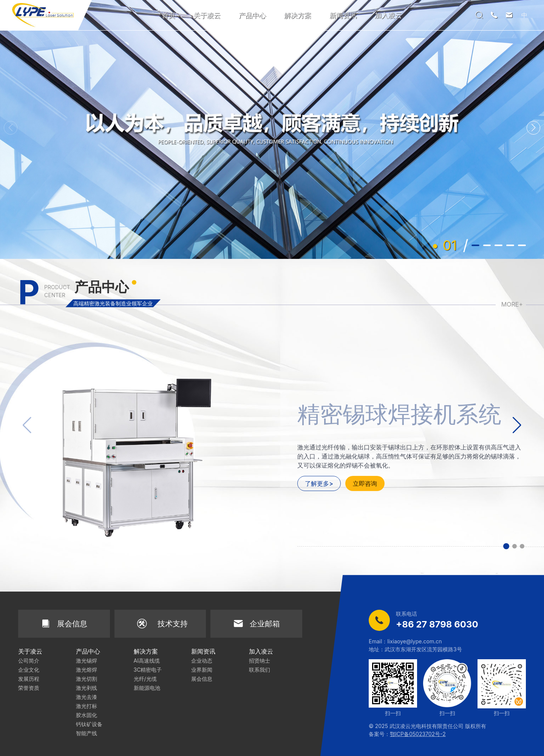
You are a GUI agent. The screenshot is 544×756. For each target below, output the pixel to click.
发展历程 (29, 679)
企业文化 (29, 670)
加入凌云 (388, 15)
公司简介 (29, 661)
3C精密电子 (148, 670)
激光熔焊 (87, 670)
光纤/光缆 (145, 679)
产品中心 (252, 15)
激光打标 (87, 706)
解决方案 (298, 15)
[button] (533, 128)
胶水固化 (87, 715)
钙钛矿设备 (89, 724)
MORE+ (512, 304)
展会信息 (202, 679)
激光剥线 (87, 688)
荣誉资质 (29, 688)
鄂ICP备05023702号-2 (418, 734)
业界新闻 (202, 670)
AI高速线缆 (147, 661)
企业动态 (202, 661)
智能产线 (87, 733)
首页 (168, 15)
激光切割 (87, 679)
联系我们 (260, 670)
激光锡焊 (87, 661)
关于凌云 (207, 15)
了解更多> (319, 483)
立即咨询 (365, 483)
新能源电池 (147, 688)
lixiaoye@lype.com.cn (414, 641)
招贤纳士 (260, 661)
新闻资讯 (343, 15)
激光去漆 (87, 697)
